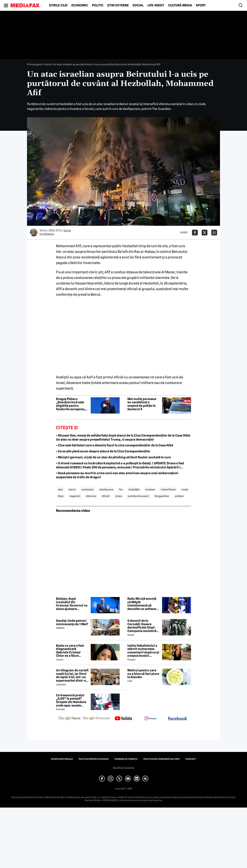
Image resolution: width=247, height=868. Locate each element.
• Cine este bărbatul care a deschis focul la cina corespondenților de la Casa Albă (115, 445)
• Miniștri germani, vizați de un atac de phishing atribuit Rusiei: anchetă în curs (113, 457)
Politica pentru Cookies (93, 759)
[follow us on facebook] (178, 719)
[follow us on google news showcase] (96, 719)
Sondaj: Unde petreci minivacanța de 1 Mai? (72, 622)
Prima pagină (35, 64)
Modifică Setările (123, 768)
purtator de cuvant (138, 496)
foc (121, 489)
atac (60, 489)
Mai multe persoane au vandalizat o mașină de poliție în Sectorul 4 (142, 404)
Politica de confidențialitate (162, 759)
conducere (88, 489)
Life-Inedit (156, 5)
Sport (201, 5)
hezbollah (134, 489)
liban (61, 496)
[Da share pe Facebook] (195, 233)
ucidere (179, 496)
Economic (80, 5)
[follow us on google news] (69, 719)
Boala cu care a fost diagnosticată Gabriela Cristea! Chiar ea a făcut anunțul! (70, 651)
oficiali (106, 496)
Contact (191, 759)
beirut (72, 489)
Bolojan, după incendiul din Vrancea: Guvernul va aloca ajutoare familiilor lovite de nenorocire (72, 604)
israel (185, 489)
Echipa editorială (62, 759)
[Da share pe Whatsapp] (214, 233)
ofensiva (91, 496)
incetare (150, 489)
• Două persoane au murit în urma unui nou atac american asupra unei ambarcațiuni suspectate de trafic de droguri (117, 475)
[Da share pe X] (205, 233)
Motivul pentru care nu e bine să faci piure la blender (143, 674)
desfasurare (106, 489)
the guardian (162, 496)
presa (119, 496)
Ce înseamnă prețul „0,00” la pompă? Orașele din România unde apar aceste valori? (71, 700)
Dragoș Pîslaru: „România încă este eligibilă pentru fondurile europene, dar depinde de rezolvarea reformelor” (71, 404)
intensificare (168, 489)
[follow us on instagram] (151, 719)
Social (138, 5)
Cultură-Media (180, 5)
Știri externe (118, 5)
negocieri (75, 496)
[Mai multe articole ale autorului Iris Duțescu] (34, 233)
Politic (98, 5)
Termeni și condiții (126, 759)
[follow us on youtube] (123, 719)
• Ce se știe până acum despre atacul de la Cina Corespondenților (103, 451)
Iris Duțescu (47, 234)
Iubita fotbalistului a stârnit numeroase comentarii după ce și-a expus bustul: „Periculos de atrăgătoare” (144, 651)
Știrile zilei (58, 5)
